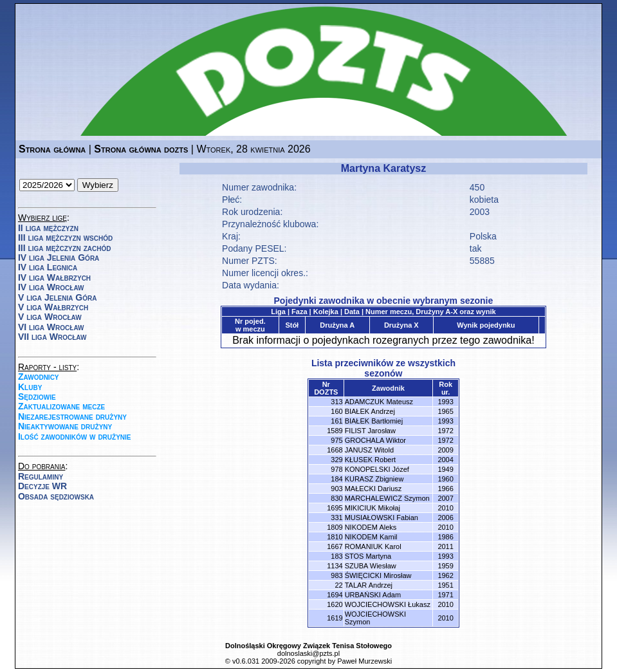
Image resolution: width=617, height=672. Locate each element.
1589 (335, 431)
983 (336, 575)
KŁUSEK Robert (370, 460)
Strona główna (52, 149)
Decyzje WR (42, 486)
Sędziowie (37, 397)
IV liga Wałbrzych (54, 277)
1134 (335, 566)
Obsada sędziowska (56, 496)
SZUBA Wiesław (371, 566)
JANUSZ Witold (369, 450)
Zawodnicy (39, 377)
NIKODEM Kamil (371, 537)
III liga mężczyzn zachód (64, 248)
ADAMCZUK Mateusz (379, 402)
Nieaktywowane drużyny (65, 426)
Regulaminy (41, 476)
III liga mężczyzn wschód (65, 238)
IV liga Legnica (48, 267)
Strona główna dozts (141, 149)
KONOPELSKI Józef (377, 469)
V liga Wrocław (50, 317)
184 (336, 479)
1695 (335, 508)
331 (336, 518)
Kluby (30, 387)
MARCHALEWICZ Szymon (387, 498)
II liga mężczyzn (48, 228)
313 (336, 402)
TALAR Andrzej (369, 585)
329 (336, 460)
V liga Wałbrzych (53, 307)
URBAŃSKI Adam (373, 595)
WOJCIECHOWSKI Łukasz (388, 604)
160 (336, 411)
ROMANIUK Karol (373, 546)
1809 (335, 527)
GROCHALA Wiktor (375, 440)
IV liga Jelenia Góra (59, 257)
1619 (335, 618)
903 (336, 489)
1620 (335, 604)
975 (336, 440)
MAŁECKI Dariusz (373, 489)
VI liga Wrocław (51, 327)
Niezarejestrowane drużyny (72, 416)
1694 (335, 595)
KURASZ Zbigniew (374, 479)
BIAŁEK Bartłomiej (374, 421)
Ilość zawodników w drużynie (75, 436)
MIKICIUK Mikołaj (373, 508)
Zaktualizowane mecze (61, 406)
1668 (335, 450)
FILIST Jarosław (370, 431)
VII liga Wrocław (52, 337)
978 (336, 469)
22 (338, 585)
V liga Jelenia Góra (57, 297)
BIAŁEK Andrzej (370, 411)
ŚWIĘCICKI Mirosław (378, 575)
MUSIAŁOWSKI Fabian (382, 518)
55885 (482, 261)
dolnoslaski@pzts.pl (308, 653)
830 (336, 498)
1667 (335, 546)
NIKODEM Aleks (371, 527)
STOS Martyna (368, 556)
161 (336, 421)
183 (336, 556)
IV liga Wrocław (51, 287)
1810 (335, 537)
